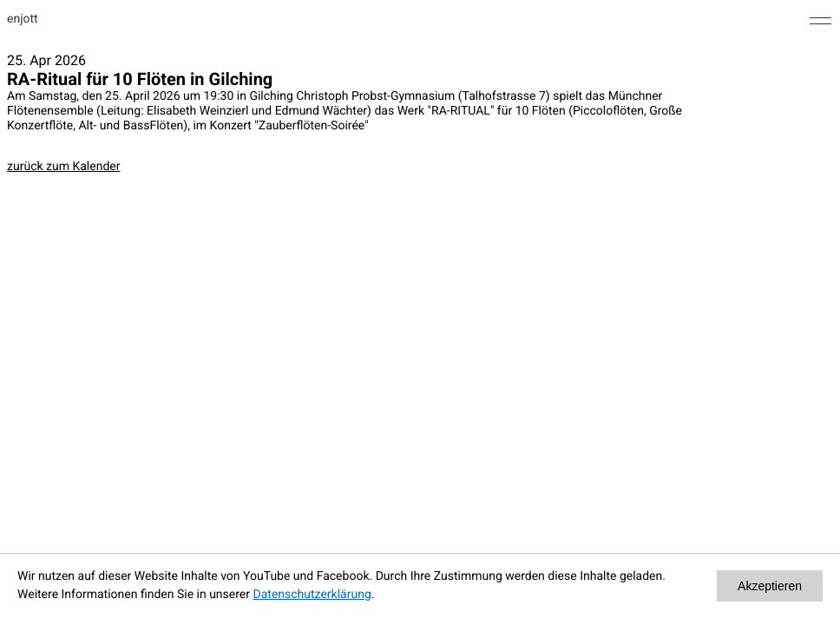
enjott (23, 19)
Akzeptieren (770, 586)
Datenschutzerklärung (312, 595)
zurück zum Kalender (63, 167)
